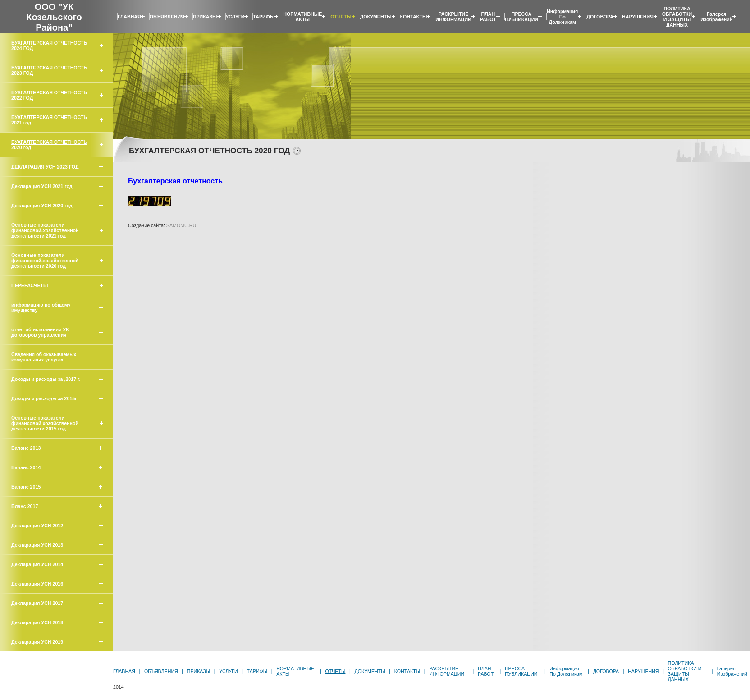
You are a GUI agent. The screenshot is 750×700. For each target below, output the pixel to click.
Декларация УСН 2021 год (42, 186)
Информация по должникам (562, 17)
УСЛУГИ (235, 17)
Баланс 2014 (26, 467)
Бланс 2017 (25, 506)
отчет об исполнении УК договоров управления (40, 332)
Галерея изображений (716, 17)
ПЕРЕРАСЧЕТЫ (30, 285)
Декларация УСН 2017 (37, 603)
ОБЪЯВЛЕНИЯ (167, 17)
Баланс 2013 (26, 448)
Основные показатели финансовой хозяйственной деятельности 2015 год (45, 423)
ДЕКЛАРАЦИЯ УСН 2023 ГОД (45, 167)
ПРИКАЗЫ (205, 17)
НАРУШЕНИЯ (638, 17)
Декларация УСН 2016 (37, 584)
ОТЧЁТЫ (341, 17)
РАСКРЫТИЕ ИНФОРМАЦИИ (453, 17)
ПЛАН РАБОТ (488, 17)
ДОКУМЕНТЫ (376, 17)
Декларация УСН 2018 (37, 622)
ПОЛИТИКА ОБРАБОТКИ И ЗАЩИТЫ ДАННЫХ (677, 17)
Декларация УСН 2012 (37, 526)
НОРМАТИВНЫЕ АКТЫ (302, 17)
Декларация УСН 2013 (37, 545)
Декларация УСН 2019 (37, 642)
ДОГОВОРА (600, 17)
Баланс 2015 (26, 487)
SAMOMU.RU (181, 225)
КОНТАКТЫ (414, 17)
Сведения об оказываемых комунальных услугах (44, 357)
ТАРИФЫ (264, 17)
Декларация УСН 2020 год (42, 206)
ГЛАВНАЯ (129, 17)
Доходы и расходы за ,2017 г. (46, 379)
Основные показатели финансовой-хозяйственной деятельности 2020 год (45, 261)
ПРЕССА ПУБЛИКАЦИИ (521, 17)
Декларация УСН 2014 (37, 564)
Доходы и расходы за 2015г (44, 398)
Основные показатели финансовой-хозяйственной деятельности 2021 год (45, 230)
